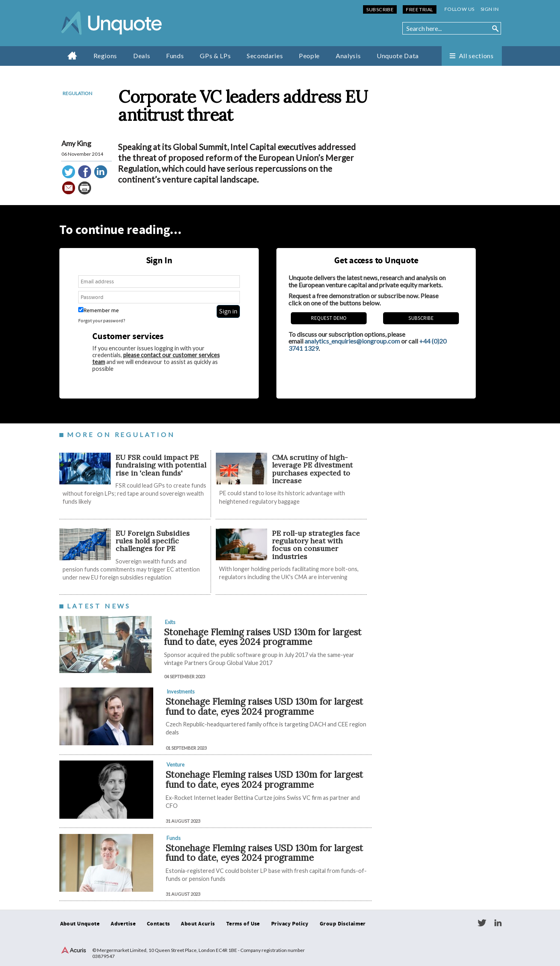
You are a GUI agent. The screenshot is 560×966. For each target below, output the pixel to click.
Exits (170, 622)
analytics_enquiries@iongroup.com (352, 341)
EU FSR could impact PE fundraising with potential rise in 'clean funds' (161, 465)
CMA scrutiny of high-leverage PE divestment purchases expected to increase (312, 469)
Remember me (98, 310)
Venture (176, 765)
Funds (175, 56)
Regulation (77, 93)
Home (72, 55)
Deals (142, 56)
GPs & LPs (215, 56)
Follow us (460, 9)
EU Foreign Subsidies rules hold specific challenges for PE (153, 541)
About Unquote (80, 924)
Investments (181, 691)
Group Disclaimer (343, 924)
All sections (476, 56)
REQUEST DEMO (329, 318)
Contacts (158, 924)
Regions (105, 56)
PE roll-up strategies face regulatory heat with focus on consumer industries (316, 545)
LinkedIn (498, 923)
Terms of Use (243, 924)
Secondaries (265, 56)
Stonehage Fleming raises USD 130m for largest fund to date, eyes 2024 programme (263, 637)
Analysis (348, 56)
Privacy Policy (290, 924)
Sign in (490, 9)
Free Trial (419, 9)
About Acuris (198, 924)
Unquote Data (398, 56)
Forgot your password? (102, 321)
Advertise (123, 924)
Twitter (482, 923)
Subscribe (380, 9)
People (309, 56)
